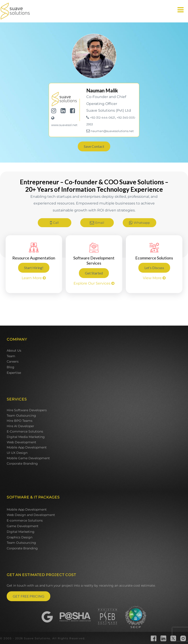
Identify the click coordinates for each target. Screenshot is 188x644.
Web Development (21, 442)
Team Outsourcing (21, 416)
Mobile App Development (27, 447)
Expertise (14, 373)
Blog (11, 367)
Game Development (23, 526)
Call (54, 223)
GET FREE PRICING (29, 596)
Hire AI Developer (20, 426)
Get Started (94, 273)
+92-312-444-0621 (103, 117)
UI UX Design (17, 453)
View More (154, 278)
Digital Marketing (21, 532)
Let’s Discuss (154, 268)
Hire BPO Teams (20, 421)
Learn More (34, 278)
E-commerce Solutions (25, 520)
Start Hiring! (34, 268)
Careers (13, 361)
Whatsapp (139, 223)
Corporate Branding (22, 463)
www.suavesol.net (64, 125)
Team (11, 356)
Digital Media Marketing (26, 437)
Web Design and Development (31, 515)
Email (97, 223)
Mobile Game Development (28, 458)
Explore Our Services (94, 283)
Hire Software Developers (27, 410)
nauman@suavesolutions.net (112, 131)
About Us (14, 350)
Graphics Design (20, 537)
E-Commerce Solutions (25, 431)
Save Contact (94, 146)
